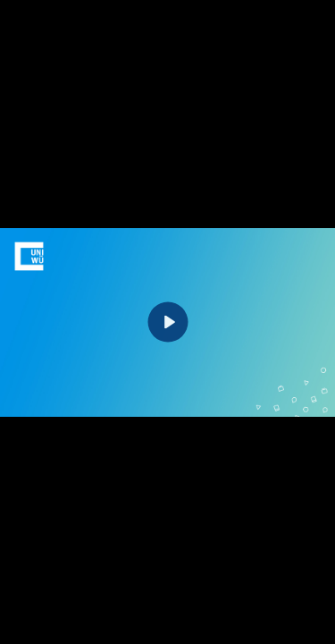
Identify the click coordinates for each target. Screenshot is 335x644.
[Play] (167, 322)
